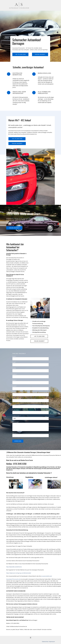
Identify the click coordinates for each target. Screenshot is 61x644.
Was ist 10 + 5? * (16, 433)
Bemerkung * (16, 422)
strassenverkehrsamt (47, 576)
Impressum (52, 642)
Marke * (14, 380)
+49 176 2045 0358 (20, 54)
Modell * (14, 386)
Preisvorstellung (16, 398)
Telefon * (15, 374)
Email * (14, 362)
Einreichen (18, 441)
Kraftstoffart (16, 410)
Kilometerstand (16, 404)
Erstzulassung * (16, 392)
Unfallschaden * (16, 416)
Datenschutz (45, 642)
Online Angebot (40, 54)
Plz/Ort (14, 368)
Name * (14, 356)
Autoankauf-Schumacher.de (13, 579)
